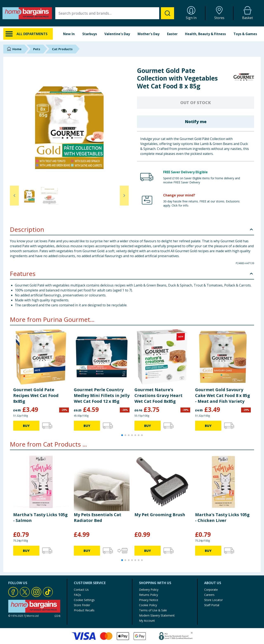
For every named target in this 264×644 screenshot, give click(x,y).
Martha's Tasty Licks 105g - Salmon (40, 517)
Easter (172, 34)
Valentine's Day (117, 34)
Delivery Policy (149, 590)
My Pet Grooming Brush (160, 515)
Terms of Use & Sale (153, 610)
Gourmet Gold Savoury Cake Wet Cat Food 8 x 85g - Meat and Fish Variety (223, 395)
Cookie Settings (84, 600)
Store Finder (82, 605)
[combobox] (115, 13)
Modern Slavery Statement (157, 615)
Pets (37, 49)
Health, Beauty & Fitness (205, 34)
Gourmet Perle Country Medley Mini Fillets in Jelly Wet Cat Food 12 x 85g (102, 395)
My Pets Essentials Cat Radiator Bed (98, 517)
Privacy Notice (149, 600)
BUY (26, 426)
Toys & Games (245, 34)
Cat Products (62, 49)
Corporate (211, 590)
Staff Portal (212, 605)
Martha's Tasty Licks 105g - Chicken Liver (222, 517)
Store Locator (213, 600)
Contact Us (81, 590)
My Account (147, 621)
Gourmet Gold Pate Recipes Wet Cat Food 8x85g (36, 395)
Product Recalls (84, 610)
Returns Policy (148, 595)
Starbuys (90, 34)
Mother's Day (148, 34)
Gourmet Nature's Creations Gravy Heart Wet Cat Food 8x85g (159, 395)
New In (69, 34)
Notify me (196, 122)
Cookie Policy (148, 605)
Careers (209, 595)
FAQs (77, 595)
